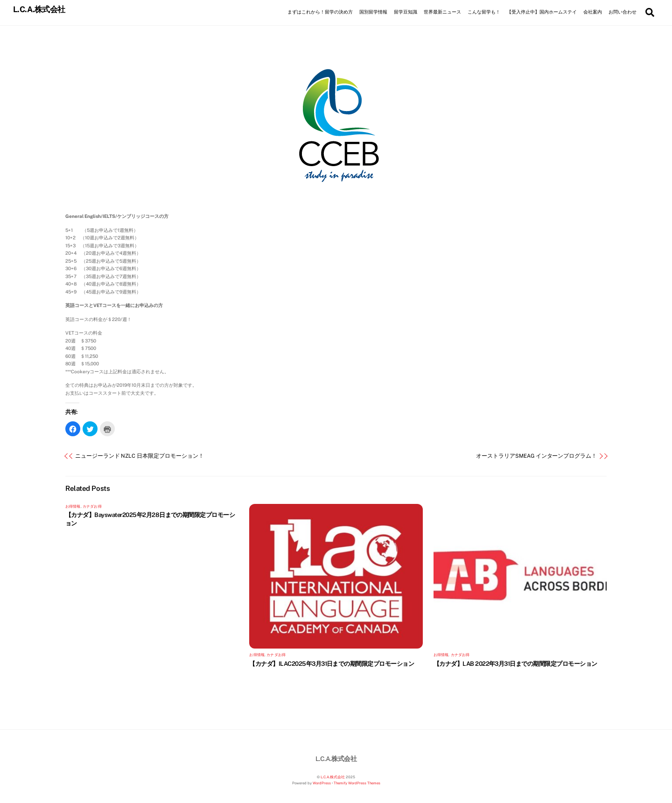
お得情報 (73, 506)
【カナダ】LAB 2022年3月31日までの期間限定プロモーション (515, 664)
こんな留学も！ (484, 12)
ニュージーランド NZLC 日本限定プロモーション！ (140, 456)
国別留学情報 (373, 12)
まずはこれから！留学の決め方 (320, 12)
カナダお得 (92, 506)
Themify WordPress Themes (357, 783)
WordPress (322, 783)
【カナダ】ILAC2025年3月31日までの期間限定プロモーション (332, 664)
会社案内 (593, 12)
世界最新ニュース (442, 12)
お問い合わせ (623, 12)
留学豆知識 (406, 12)
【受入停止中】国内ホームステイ (542, 12)
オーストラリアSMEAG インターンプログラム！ (536, 456)
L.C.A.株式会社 (333, 777)
